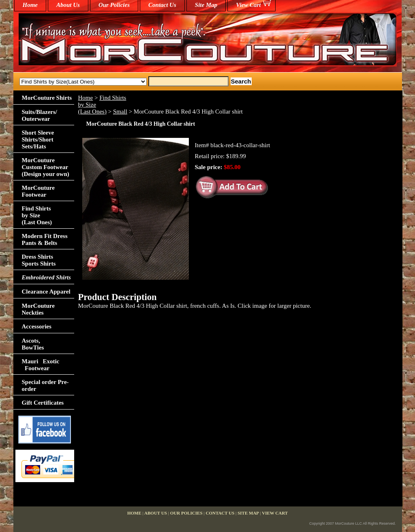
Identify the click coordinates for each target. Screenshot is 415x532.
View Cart (248, 5)
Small (120, 112)
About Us (68, 5)
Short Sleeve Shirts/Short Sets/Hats (38, 139)
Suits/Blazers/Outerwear (40, 115)
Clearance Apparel (46, 292)
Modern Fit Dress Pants (45, 239)
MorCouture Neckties (38, 309)
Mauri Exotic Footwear (41, 365)
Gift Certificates (43, 403)
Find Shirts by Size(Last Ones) (37, 215)
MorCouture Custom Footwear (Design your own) (46, 167)
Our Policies (114, 5)
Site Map (206, 5)
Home (86, 98)
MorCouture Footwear (38, 191)
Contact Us (162, 5)
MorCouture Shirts (47, 98)
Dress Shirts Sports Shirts (39, 260)
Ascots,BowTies (33, 344)
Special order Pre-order (45, 385)
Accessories (37, 326)
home (30, 5)
